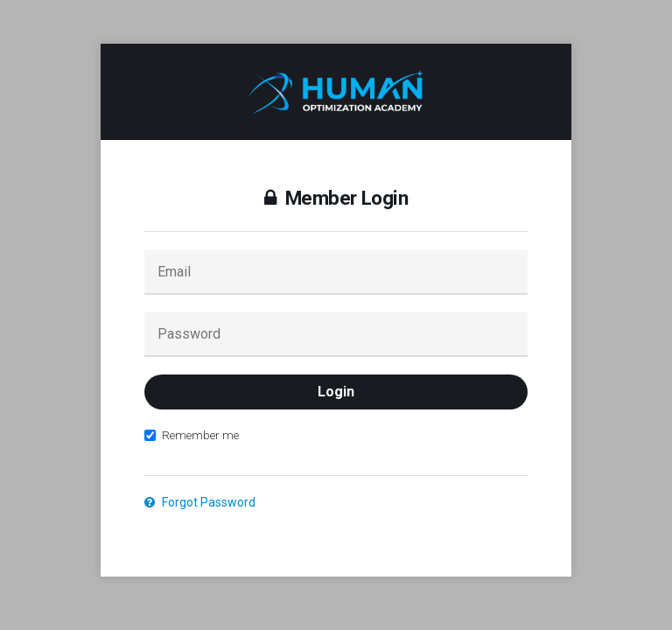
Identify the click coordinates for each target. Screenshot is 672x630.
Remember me (192, 435)
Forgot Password (200, 502)
